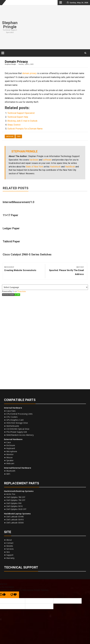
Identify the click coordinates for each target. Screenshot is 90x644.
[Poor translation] (14, 595)
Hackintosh (55, 167)
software (47, 160)
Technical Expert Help (18, 117)
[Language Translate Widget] (45, 287)
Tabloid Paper (11, 241)
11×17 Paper (10, 215)
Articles (10, 136)
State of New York (34, 167)
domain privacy (29, 73)
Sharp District (14, 125)
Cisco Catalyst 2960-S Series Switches (27, 254)
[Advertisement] (55, 27)
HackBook (70, 167)
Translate (19, 291)
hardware (34, 160)
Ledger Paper (11, 228)
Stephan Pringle (10, 25)
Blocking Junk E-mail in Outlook (22, 121)
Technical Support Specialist (21, 113)
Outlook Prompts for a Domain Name (25, 129)
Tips (19, 136)
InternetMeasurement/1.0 (18, 202)
